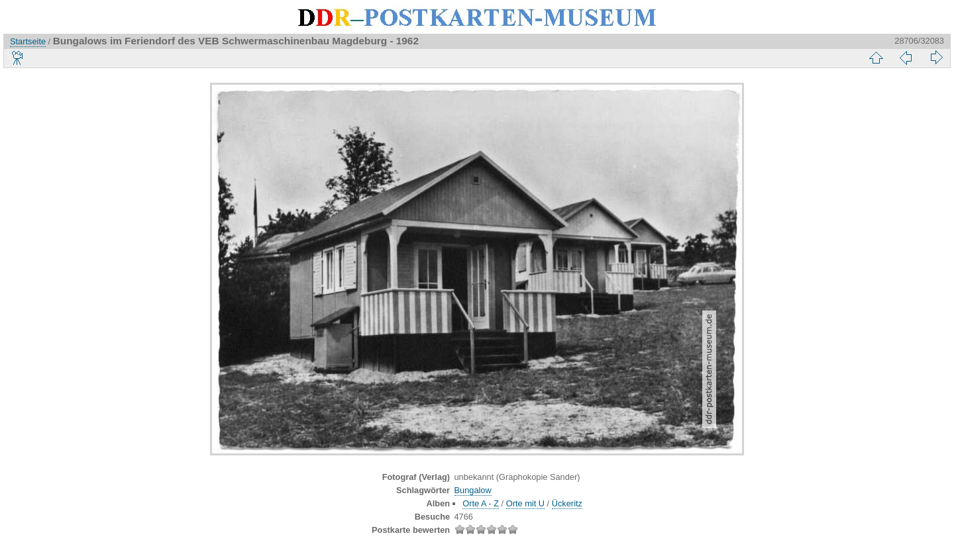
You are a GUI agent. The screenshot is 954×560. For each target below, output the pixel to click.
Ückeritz (567, 503)
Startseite (28, 41)
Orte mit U (525, 503)
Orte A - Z (481, 503)
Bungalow (473, 490)
